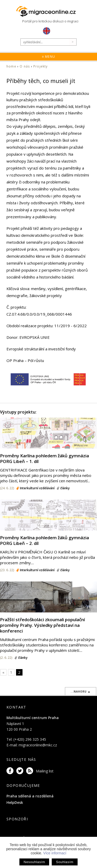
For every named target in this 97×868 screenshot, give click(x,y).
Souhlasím (65, 862)
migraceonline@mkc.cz (38, 745)
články (65, 488)
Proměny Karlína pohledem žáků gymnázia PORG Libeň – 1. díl (44, 458)
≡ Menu (48, 57)
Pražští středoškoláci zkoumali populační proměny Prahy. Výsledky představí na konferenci (42, 625)
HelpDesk (15, 802)
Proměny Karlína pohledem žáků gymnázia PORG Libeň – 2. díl (44, 540)
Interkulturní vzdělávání (37, 488)
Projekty (41, 66)
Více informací (55, 853)
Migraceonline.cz (49, 12)
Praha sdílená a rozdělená (30, 796)
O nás (25, 66)
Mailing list (45, 771)
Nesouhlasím (34, 862)
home (11, 66)
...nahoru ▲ (81, 692)
